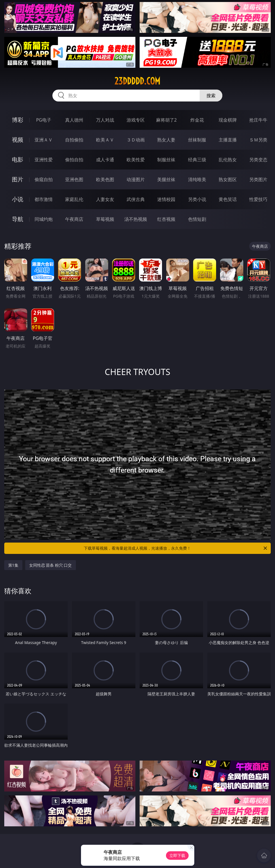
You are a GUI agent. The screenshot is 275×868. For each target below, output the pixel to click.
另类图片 (258, 179)
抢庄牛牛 (258, 120)
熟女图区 (228, 179)
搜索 (211, 96)
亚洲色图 (74, 179)
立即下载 (177, 855)
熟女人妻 (166, 140)
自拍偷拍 (74, 140)
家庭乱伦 (74, 199)
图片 (18, 179)
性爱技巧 (258, 199)
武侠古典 (136, 199)
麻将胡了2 (166, 120)
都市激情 (44, 199)
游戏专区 (136, 120)
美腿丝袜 (166, 179)
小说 (18, 199)
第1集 (13, 565)
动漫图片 (136, 179)
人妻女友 (105, 199)
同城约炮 (44, 219)
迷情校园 (166, 199)
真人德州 (74, 120)
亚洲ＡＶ (44, 140)
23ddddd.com (137, 81)
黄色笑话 (228, 199)
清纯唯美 (197, 179)
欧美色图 (105, 179)
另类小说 (197, 199)
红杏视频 (166, 219)
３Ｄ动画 (136, 140)
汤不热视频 (136, 219)
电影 (18, 159)
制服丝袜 (166, 160)
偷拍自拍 (74, 160)
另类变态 (258, 160)
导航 (18, 219)
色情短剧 (197, 219)
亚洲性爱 (44, 160)
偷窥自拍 (44, 179)
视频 (18, 140)
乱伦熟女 (228, 160)
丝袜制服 (197, 140)
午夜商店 (74, 219)
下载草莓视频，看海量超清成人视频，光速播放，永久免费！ (176, 548)
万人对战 (105, 120)
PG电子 (43, 120)
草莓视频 (105, 219)
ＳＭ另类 (258, 140)
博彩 (18, 120)
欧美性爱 (136, 160)
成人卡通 (105, 160)
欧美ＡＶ (105, 140)
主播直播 (228, 140)
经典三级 (197, 160)
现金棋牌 (228, 120)
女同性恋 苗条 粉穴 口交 (51, 565)
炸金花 (197, 120)
